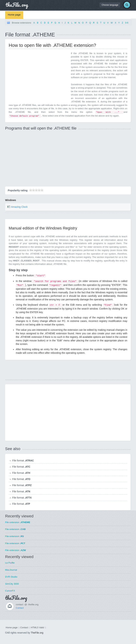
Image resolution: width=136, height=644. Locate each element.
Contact (20, 608)
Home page (14, 15)
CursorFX (10, 591)
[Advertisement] (38, 76)
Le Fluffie (10, 563)
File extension (18, 522)
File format (23, 461)
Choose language (110, 5)
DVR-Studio (11, 577)
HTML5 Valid (37, 627)
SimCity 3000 (12, 584)
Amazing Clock (19, 207)
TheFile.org (37, 633)
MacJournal (11, 570)
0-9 (127, 23)
